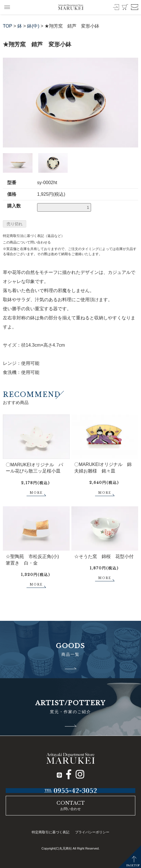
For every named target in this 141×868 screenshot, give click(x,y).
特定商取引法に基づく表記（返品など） (34, 236)
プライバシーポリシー (92, 832)
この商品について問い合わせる (27, 242)
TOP (8, 26)
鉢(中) (33, 26)
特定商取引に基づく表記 (51, 832)
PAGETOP (133, 865)
